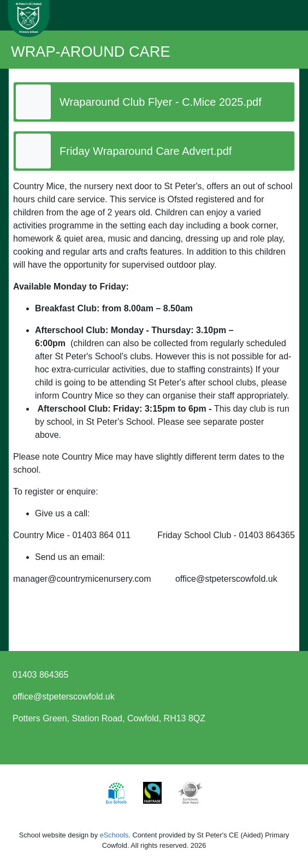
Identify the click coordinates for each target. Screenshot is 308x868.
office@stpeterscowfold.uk (64, 697)
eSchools (114, 835)
